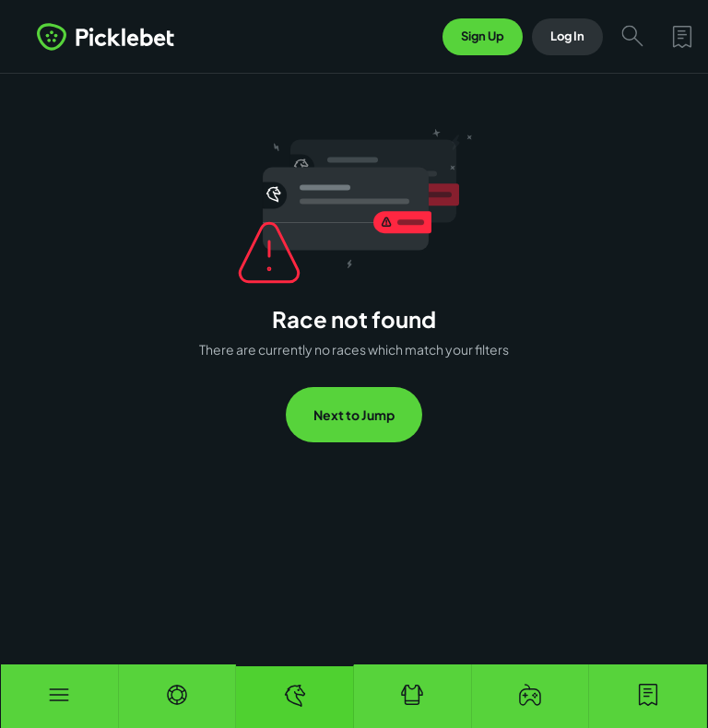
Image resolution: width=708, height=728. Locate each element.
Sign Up (483, 36)
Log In (567, 36)
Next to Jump (354, 415)
